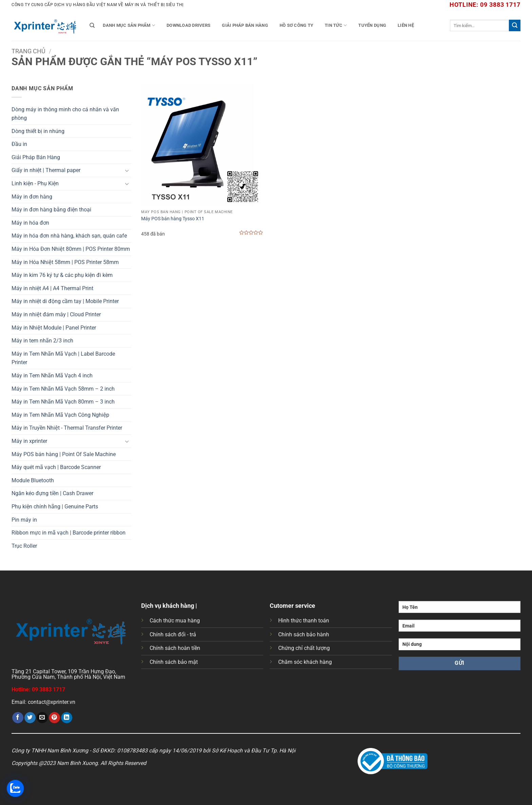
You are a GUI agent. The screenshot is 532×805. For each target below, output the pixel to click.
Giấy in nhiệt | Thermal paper (46, 170)
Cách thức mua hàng (175, 621)
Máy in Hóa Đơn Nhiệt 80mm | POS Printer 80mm (71, 249)
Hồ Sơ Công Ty (296, 25)
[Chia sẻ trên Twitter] (30, 718)
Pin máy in (24, 520)
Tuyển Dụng (372, 25)
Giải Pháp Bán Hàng (245, 25)
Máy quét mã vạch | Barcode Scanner (56, 467)
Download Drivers (188, 25)
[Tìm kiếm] (92, 25)
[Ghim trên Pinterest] (54, 718)
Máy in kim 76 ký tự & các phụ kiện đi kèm (62, 275)
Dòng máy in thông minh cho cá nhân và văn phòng (65, 114)
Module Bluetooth (33, 480)
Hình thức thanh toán (304, 621)
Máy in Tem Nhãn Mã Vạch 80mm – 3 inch (63, 402)
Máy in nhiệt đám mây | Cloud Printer (56, 314)
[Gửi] (515, 25)
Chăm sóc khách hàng (305, 662)
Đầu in (19, 144)
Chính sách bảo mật (174, 662)
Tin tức (336, 25)
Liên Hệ (406, 25)
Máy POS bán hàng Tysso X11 (173, 219)
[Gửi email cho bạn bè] (42, 718)
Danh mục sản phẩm (129, 25)
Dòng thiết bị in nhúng (38, 131)
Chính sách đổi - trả (173, 634)
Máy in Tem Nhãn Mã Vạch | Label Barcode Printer (63, 358)
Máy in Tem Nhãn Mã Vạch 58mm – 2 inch (63, 389)
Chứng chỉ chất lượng (304, 648)
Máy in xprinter (29, 441)
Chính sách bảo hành (304, 634)
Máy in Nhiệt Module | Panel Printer (54, 328)
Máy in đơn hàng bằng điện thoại (51, 210)
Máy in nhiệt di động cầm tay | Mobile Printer (65, 301)
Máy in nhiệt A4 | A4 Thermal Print (52, 288)
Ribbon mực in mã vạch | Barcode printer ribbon (69, 533)
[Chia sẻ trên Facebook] (18, 718)
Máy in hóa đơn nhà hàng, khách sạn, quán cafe (69, 236)
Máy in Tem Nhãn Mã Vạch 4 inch (52, 376)
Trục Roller (24, 546)
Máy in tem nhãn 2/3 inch (42, 341)
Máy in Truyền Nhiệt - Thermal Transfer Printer (67, 428)
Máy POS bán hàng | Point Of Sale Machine (64, 454)
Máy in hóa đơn (30, 223)
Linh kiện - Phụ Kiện (35, 183)
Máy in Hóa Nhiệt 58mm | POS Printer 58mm (65, 262)
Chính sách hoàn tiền (175, 648)
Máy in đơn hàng (32, 197)
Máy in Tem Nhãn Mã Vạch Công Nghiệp (60, 415)
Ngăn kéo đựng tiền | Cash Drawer (52, 493)
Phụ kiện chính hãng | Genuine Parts (55, 507)
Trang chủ (28, 51)
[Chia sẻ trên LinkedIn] (67, 718)
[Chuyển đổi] (127, 170)
